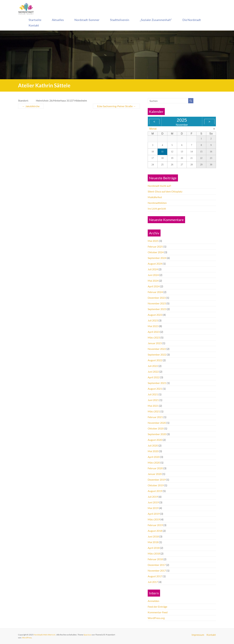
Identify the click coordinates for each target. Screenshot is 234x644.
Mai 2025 (153, 241)
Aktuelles (58, 20)
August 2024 (155, 264)
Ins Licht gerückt (157, 208)
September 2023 (157, 309)
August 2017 (155, 576)
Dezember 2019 (157, 480)
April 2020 (154, 457)
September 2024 (157, 258)
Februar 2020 (155, 468)
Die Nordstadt (192, 20)
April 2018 (154, 548)
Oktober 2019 (156, 485)
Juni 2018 (153, 536)
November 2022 (157, 349)
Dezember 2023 (157, 298)
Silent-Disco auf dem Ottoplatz (165, 191)
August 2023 (155, 315)
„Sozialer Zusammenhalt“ (156, 20)
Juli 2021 (153, 394)
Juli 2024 (153, 269)
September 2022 (157, 354)
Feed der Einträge (157, 607)
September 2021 (157, 383)
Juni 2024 (153, 275)
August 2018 (155, 531)
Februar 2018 (155, 559)
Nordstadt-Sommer (87, 20)
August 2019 (155, 491)
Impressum (198, 635)
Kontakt (34, 25)
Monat (153, 129)
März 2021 (154, 411)
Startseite (35, 20)
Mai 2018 (153, 542)
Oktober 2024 (156, 252)
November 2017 (157, 571)
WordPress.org (156, 618)
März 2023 (154, 337)
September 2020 (157, 434)
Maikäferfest (155, 197)
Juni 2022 (153, 372)
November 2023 (157, 303)
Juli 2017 (153, 582)
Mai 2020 (153, 451)
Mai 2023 (153, 326)
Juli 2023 (153, 320)
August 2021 (155, 389)
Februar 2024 (155, 292)
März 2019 (154, 519)
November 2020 (157, 423)
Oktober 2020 (156, 428)
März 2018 (154, 553)
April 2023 (154, 332)
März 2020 (154, 462)
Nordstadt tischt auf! (159, 186)
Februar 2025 (155, 246)
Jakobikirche (31, 106)
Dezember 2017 (157, 565)
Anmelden (153, 601)
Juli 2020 (153, 445)
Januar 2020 (155, 474)
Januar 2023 (155, 343)
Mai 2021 (153, 406)
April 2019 (154, 514)
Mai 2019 (153, 508)
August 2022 (155, 360)
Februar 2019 (155, 525)
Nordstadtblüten (157, 203)
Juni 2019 (153, 502)
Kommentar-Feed (158, 612)
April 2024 (154, 286)
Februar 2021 (155, 417)
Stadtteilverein (120, 20)
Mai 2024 (153, 281)
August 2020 (155, 440)
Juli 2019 (153, 497)
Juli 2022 (153, 366)
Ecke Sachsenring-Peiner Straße (116, 106)
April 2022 (154, 377)
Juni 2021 (153, 400)
